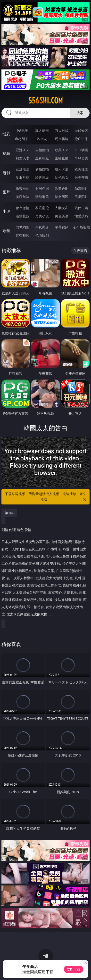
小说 (6, 211)
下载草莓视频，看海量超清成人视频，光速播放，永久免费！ (46, 497)
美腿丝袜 (23, 197)
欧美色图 (62, 188)
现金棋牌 (62, 139)
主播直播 (62, 158)
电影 (6, 173)
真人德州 (42, 131)
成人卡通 (62, 169)
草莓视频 (62, 227)
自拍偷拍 (42, 150)
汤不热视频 (81, 227)
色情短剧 (42, 235)
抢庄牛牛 (81, 139)
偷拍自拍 (42, 169)
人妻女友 (62, 208)
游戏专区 (81, 131)
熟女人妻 (23, 158)
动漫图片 (81, 188)
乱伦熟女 (62, 177)
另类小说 (42, 216)
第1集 (9, 513)
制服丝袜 (23, 177)
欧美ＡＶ (62, 150)
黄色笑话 (62, 216)
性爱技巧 (81, 216)
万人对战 (62, 131)
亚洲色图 (42, 188)
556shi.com (45, 101)
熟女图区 (62, 197)
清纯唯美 (42, 197)
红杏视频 (23, 235)
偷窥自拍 (23, 188)
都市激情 (23, 208)
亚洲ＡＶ (23, 150)
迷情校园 (23, 216)
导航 (6, 231)
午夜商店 (42, 227)
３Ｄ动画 (81, 150)
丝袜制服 (42, 158)
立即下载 (74, 969)
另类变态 (81, 177)
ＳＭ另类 (81, 158)
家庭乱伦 (42, 208)
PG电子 (22, 131)
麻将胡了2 (23, 139)
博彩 (6, 134)
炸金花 (42, 139)
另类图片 (81, 197)
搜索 (80, 113)
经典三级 (42, 177)
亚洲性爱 (23, 169)
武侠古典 (81, 208)
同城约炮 (23, 227)
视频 (6, 153)
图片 (6, 192)
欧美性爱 (81, 169)
